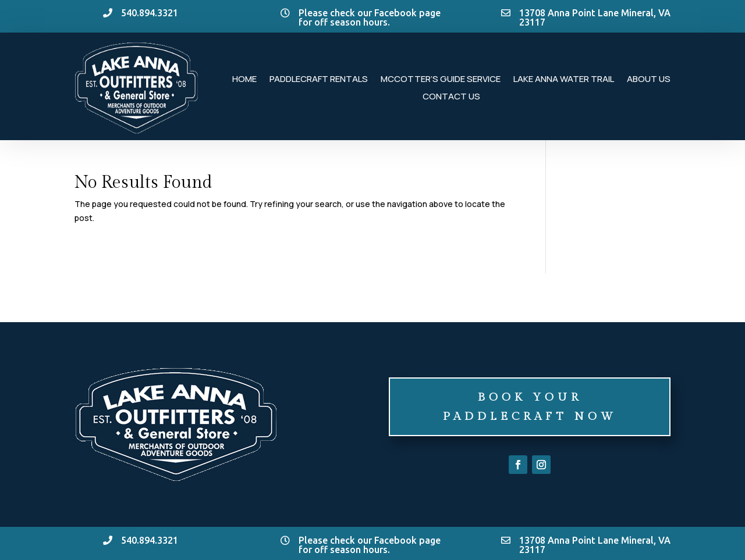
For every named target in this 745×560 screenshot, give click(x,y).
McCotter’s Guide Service (441, 80)
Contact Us (451, 97)
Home (244, 80)
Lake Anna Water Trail (564, 80)
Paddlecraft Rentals (319, 80)
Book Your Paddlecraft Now (530, 406)
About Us (649, 80)
